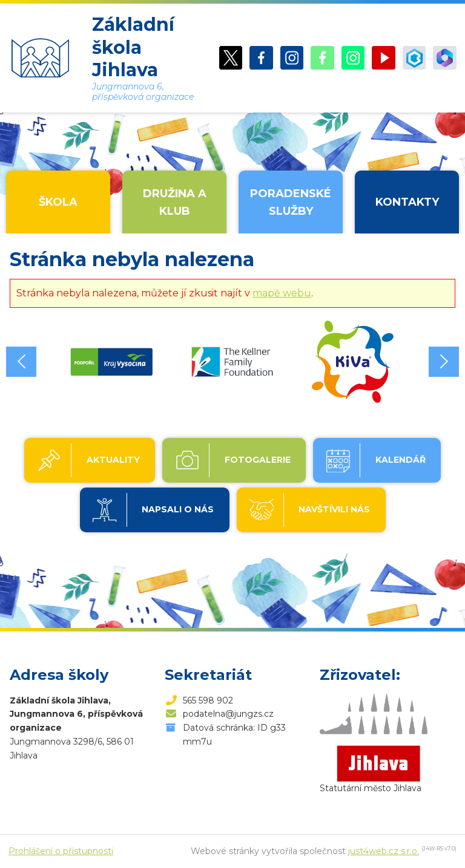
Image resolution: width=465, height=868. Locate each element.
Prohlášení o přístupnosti (61, 851)
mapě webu (282, 293)
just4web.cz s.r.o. (384, 851)
